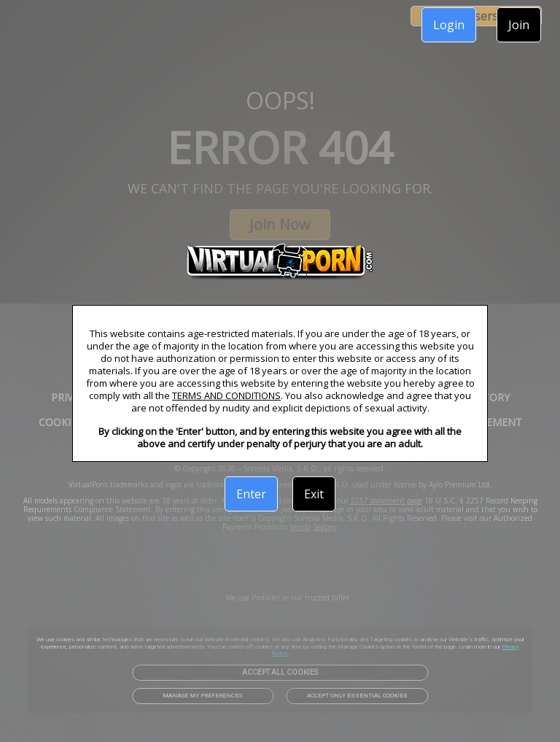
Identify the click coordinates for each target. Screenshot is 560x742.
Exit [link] (314, 494)
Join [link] (519, 25)
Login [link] (449, 25)
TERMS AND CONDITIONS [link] (226, 395)
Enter (251, 494)
